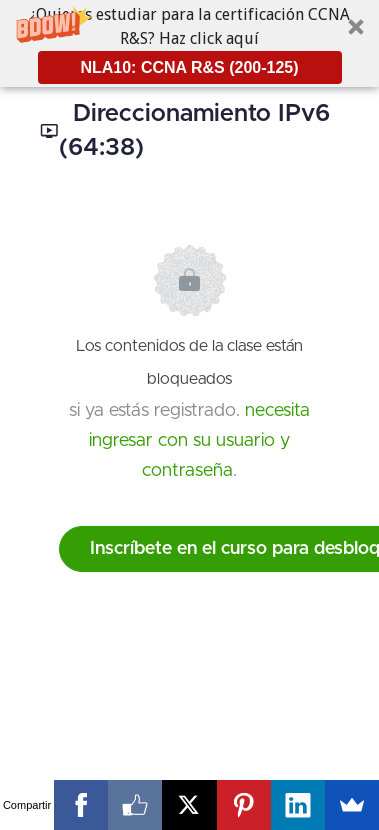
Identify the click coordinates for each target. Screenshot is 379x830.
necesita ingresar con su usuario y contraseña (199, 441)
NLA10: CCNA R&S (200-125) (189, 67)
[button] (189, 43)
